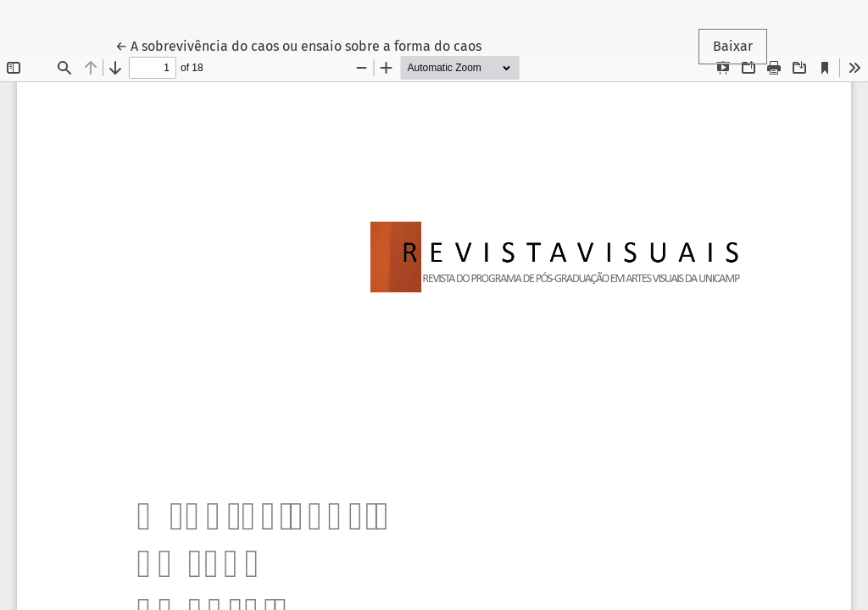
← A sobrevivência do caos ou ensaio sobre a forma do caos (298, 45)
